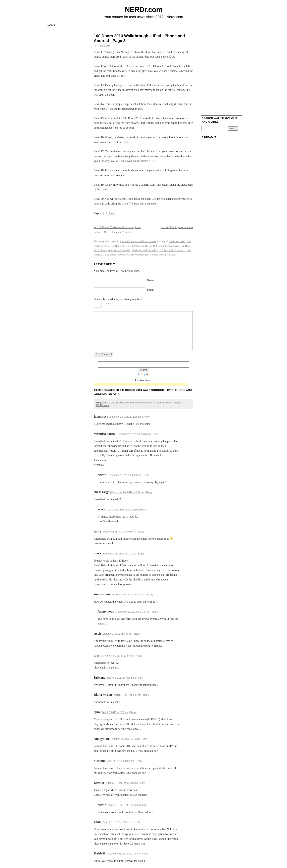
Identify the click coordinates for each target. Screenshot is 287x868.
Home (51, 25)
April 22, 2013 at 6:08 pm (115, 712)
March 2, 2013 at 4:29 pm (121, 678)
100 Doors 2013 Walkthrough (133, 255)
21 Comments (103, 46)
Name (150, 280)
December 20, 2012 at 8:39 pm (124, 475)
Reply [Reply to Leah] (137, 822)
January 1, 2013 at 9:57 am (118, 634)
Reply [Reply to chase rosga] (149, 492)
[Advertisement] (141, 384)
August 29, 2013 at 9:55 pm (117, 822)
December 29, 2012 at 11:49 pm (133, 612)
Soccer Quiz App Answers (177, 227)
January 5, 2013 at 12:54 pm (122, 510)
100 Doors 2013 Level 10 (145, 250)
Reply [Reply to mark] (141, 554)
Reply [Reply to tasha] (141, 532)
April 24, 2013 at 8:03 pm (121, 761)
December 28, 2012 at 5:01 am (119, 532)
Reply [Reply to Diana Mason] (146, 695)
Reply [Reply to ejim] (133, 712)
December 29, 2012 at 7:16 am (120, 554)
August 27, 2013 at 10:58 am (121, 783)
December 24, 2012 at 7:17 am (128, 492)
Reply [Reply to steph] (137, 634)
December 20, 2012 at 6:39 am (125, 417)
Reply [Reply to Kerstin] (142, 783)
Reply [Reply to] (150, 595)
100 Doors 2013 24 (120, 246)
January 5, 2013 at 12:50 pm (119, 656)
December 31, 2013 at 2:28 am (123, 854)
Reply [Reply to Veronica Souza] (155, 434)
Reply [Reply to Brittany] (140, 678)
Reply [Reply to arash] (143, 510)
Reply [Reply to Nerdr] (146, 475)
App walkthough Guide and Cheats (138, 241)
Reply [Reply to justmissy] (147, 417)
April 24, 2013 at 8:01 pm (125, 739)
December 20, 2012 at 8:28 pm (133, 434)
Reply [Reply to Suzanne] (139, 761)
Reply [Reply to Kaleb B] (145, 854)
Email (150, 290)
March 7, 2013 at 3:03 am (128, 695)
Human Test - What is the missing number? (118, 299)
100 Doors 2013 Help (119, 250)
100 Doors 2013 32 (142, 246)
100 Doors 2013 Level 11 (173, 250)
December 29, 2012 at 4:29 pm (128, 595)
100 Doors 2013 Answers (166, 246)
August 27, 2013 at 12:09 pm (123, 805)
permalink (171, 255)
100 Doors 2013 (177, 241)
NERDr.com (143, 10)
